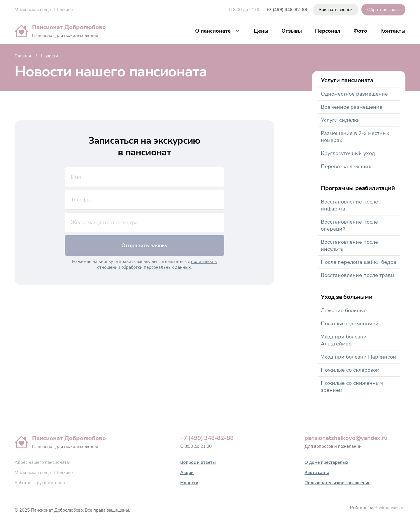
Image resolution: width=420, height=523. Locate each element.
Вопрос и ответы (198, 462)
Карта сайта (317, 473)
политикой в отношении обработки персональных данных (157, 264)
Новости (189, 483)
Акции (187, 473)
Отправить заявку (145, 245)
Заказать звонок (336, 10)
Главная (23, 56)
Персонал (328, 31)
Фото (360, 31)
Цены (261, 31)
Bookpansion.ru (390, 508)
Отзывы (292, 31)
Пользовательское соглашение (337, 483)
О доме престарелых (326, 462)
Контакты (393, 31)
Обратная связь (383, 10)
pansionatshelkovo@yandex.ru (346, 438)
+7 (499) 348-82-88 (287, 10)
